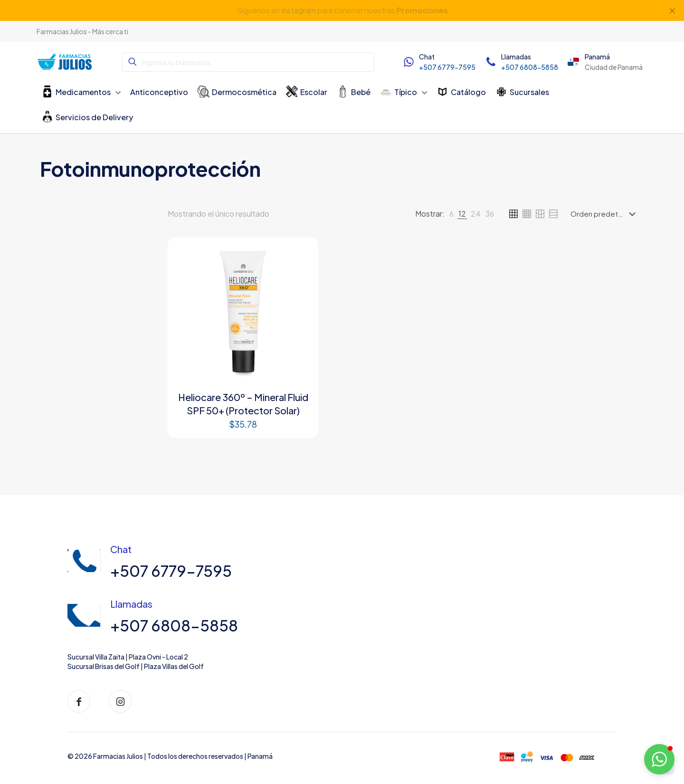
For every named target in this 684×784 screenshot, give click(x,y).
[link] (451, 214)
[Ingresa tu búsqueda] (248, 62)
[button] (659, 759)
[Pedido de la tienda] (605, 214)
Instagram (298, 10)
